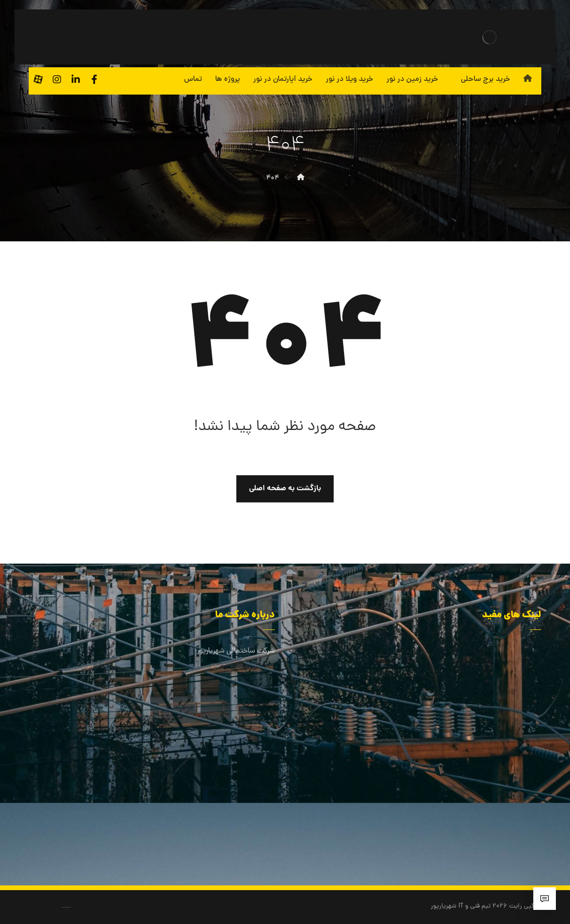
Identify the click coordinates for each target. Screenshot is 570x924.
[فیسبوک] (95, 80)
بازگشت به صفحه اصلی (285, 489)
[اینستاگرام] (57, 80)
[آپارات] (38, 80)
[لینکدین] (76, 80)
